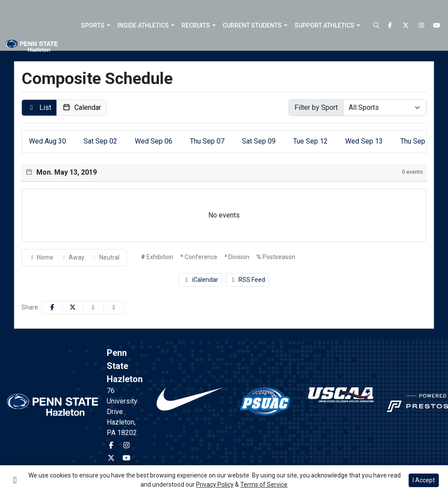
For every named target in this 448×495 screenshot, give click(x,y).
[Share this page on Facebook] (52, 307)
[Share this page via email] (93, 307)
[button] (96, 25)
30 (47, 141)
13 (364, 141)
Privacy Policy (215, 484)
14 (418, 141)
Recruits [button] (196, 25)
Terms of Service (264, 484)
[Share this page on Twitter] (73, 307)
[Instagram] (421, 26)
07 (207, 141)
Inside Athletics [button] (143, 25)
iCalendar (201, 280)
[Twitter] (406, 26)
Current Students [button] (252, 25)
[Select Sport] (385, 108)
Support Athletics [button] (324, 25)
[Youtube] (437, 26)
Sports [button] (93, 25)
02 (100, 141)
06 (154, 141)
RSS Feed (248, 280)
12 (310, 141)
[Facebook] (390, 26)
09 (259, 141)
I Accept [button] (424, 480)
